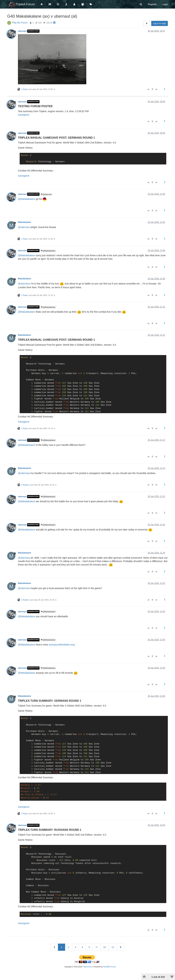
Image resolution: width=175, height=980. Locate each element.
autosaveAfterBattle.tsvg (62, 645)
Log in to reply (160, 23)
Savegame (24, 115)
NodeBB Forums (110, 967)
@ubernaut (46, 194)
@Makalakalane (27, 199)
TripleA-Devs (87, 967)
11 (113, 947)
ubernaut (22, 31)
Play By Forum (20, 23)
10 (105, 947)
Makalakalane (25, 222)
